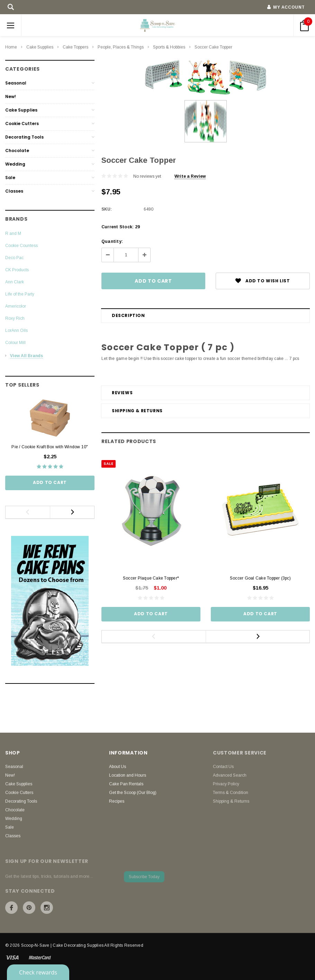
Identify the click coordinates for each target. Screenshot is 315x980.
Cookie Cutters (22, 123)
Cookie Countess (21, 246)
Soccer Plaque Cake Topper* (151, 578)
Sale (10, 178)
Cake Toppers (75, 47)
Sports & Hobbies (169, 47)
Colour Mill (15, 343)
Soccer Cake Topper (213, 47)
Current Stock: (121, 227)
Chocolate (17, 151)
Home (11, 47)
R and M (13, 233)
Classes (14, 191)
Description (128, 315)
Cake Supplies (40, 47)
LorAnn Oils (16, 330)
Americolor (16, 306)
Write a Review (190, 176)
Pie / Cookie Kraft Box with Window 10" (50, 447)
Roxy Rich (15, 318)
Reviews (122, 393)
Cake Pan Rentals (126, 784)
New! (11, 96)
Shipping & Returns (137, 411)
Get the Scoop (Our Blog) (133, 793)
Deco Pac (14, 258)
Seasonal (16, 83)
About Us (118, 767)
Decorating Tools (24, 137)
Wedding (15, 164)
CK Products (17, 270)
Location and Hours (128, 775)
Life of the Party (20, 294)
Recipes (117, 801)
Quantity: (112, 241)
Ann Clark (15, 282)
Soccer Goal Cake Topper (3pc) (260, 578)
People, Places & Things (121, 47)
